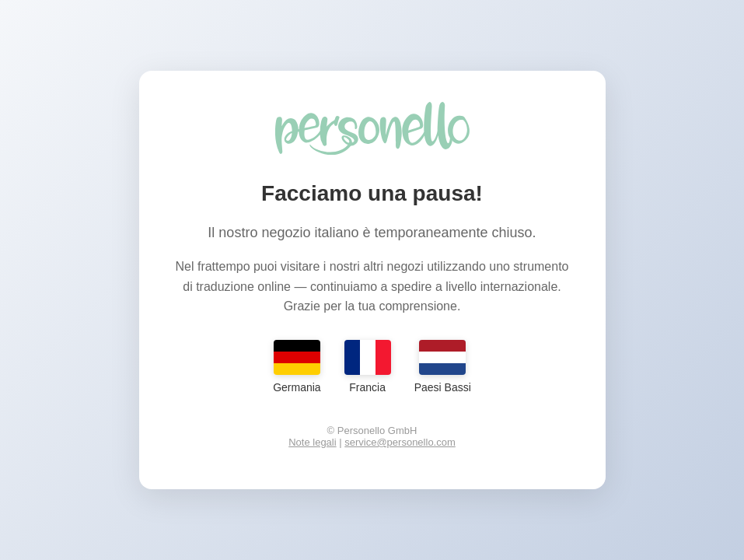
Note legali (312, 442)
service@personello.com (400, 442)
